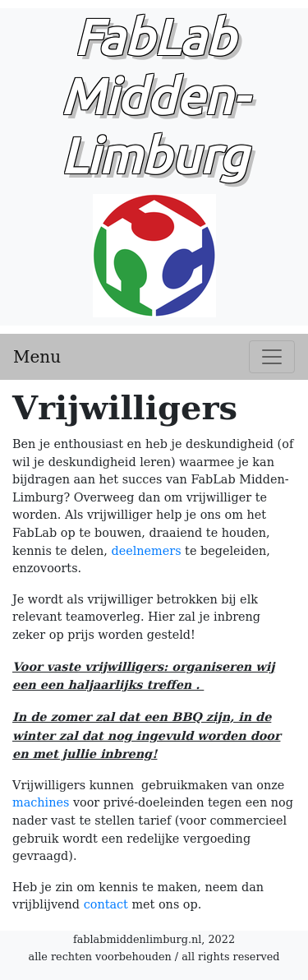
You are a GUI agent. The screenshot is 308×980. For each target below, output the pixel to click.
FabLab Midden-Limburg (154, 141)
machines (41, 802)
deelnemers (146, 551)
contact (106, 904)
